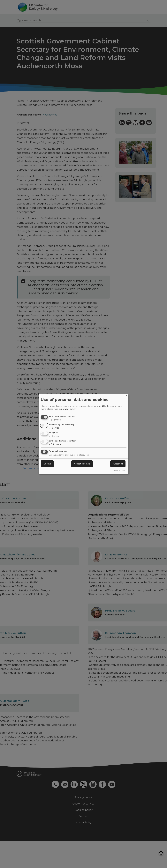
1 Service (54, 428)
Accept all (118, 464)
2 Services (55, 420)
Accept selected (82, 464)
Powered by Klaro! (118, 470)
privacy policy (69, 409)
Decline (47, 464)
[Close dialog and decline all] (126, 396)
